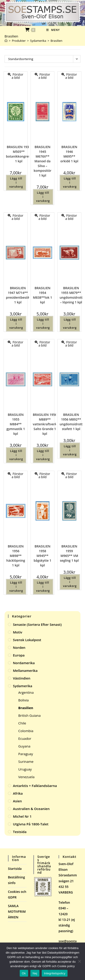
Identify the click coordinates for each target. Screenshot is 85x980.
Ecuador (25, 738)
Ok (24, 973)
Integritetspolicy (55, 973)
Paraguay (26, 754)
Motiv (18, 632)
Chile (22, 723)
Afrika (18, 793)
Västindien (22, 678)
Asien (17, 801)
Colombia (26, 731)
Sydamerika (23, 686)
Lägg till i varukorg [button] (16, 183)
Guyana (24, 746)
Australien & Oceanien (31, 809)
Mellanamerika (25, 670)
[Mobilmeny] (53, 30)
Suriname (26, 761)
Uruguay (25, 769)
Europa (19, 655)
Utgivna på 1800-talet (31, 824)
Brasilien (56, 41)
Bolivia (24, 700)
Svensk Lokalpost (27, 640)
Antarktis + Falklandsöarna (35, 786)
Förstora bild (16, 76)
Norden (19, 647)
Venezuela (27, 777)
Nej (35, 973)
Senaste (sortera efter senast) (37, 624)
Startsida (15, 869)
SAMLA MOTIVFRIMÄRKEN (17, 911)
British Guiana (30, 715)
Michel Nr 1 (22, 816)
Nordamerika (24, 663)
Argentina (26, 692)
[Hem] (6, 41)
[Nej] (79, 961)
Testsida (20, 832)
